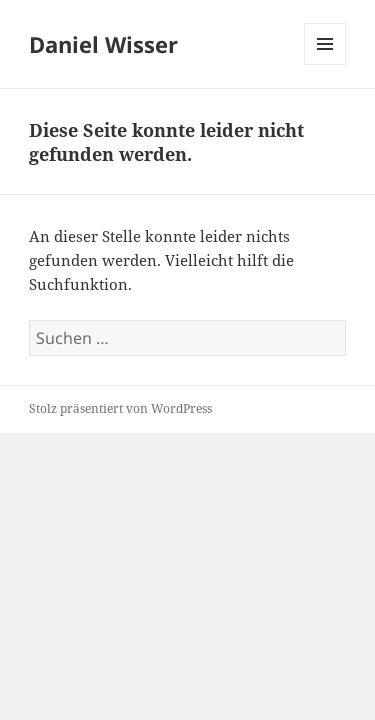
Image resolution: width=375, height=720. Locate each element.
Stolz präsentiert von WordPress (120, 408)
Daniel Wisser (103, 44)
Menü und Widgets (325, 64)
